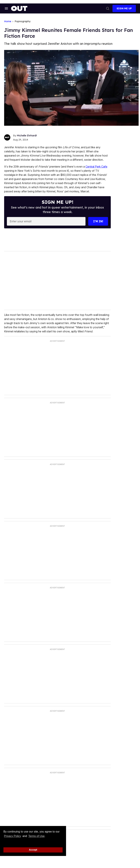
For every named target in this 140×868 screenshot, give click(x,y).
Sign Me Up (124, 8)
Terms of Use (36, 836)
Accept (33, 850)
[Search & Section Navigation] (6, 8)
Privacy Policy (13, 836)
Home (8, 21)
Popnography (23, 21)
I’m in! (98, 221)
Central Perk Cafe (96, 167)
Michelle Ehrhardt (27, 136)
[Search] (108, 8)
